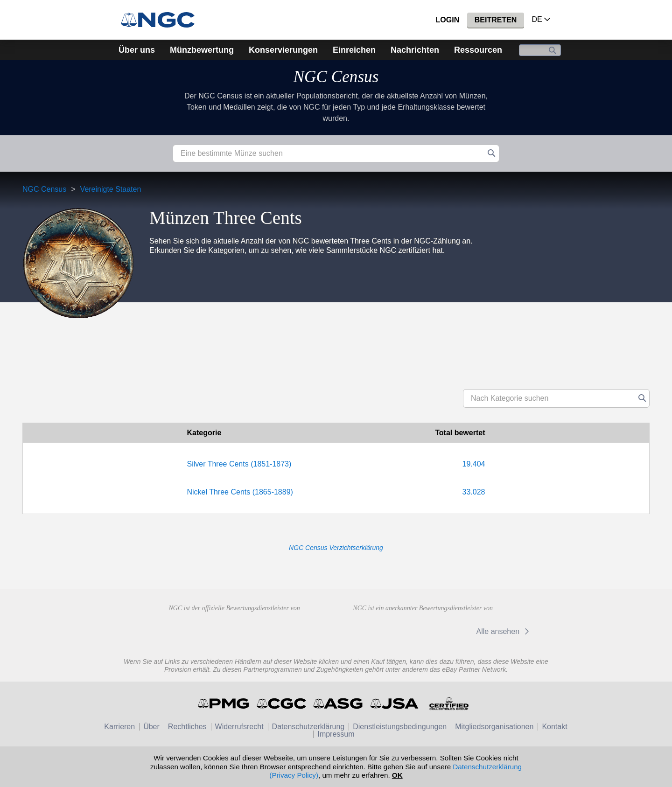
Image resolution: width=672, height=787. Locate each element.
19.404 (474, 464)
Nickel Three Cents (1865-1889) (240, 492)
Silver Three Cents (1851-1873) (239, 464)
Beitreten (496, 20)
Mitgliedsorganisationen (494, 727)
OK (397, 775)
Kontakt (554, 727)
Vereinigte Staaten (111, 189)
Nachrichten (415, 50)
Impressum (336, 734)
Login (448, 20)
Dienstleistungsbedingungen (400, 727)
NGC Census (336, 77)
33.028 (474, 492)
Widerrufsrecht (239, 727)
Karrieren (119, 727)
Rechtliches (187, 727)
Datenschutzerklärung (308, 727)
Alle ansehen (504, 631)
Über (151, 727)
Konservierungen (283, 50)
